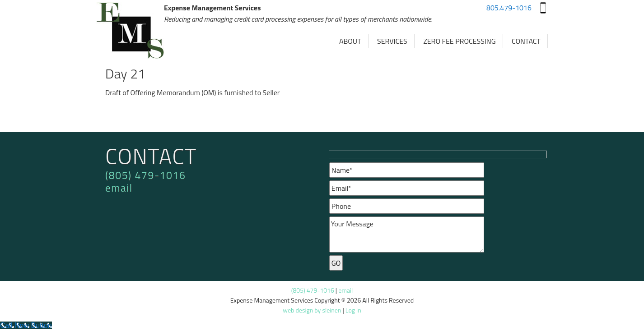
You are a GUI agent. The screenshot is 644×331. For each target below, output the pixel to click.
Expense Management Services (130, 32)
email (119, 188)
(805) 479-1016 (145, 175)
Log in (353, 310)
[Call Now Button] (26, 325)
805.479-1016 (509, 8)
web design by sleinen (312, 310)
